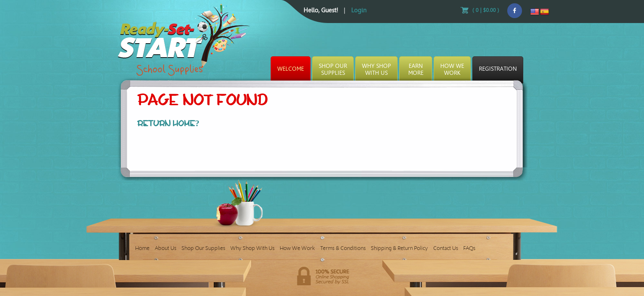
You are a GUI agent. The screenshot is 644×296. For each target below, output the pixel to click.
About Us (166, 248)
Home (142, 248)
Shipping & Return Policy (399, 248)
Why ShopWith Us (376, 69)
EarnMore (416, 69)
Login (359, 10)
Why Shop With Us (252, 248)
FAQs (469, 248)
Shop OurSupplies (333, 69)
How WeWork (452, 69)
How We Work (297, 248)
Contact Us (446, 248)
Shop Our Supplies (203, 248)
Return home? (168, 124)
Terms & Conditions (343, 248)
